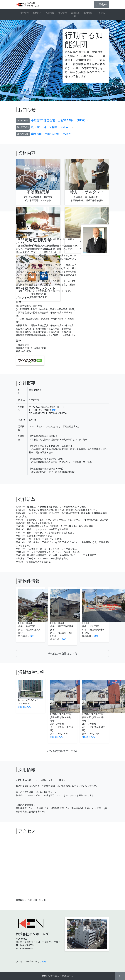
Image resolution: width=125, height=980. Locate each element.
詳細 (32, 636)
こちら (43, 961)
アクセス (101, 13)
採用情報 (88, 13)
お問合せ (101, 5)
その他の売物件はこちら (62, 654)
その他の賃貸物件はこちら (62, 751)
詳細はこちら (25, 707)
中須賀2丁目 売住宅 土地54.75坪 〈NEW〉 (59, 120)
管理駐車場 (75, 14)
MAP (53, 410)
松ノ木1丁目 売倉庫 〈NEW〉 (51, 127)
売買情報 (50, 13)
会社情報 (24, 13)
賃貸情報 (62, 13)
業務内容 (37, 13)
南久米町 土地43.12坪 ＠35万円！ (54, 134)
